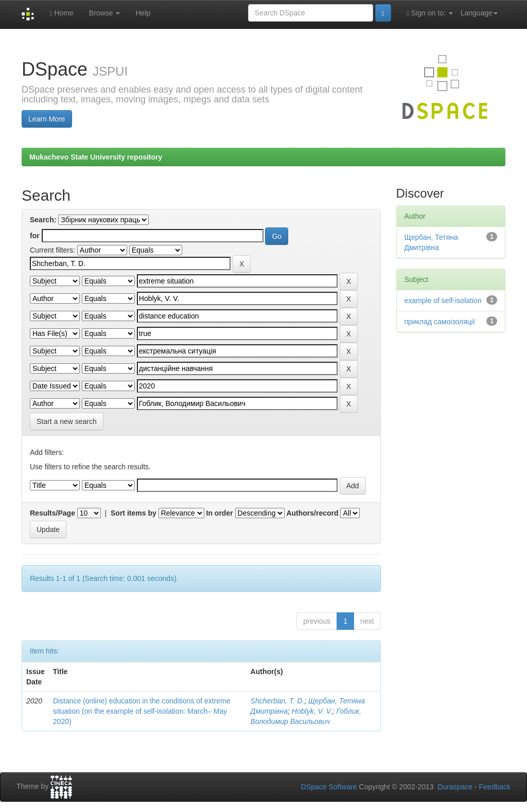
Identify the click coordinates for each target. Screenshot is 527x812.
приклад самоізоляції (440, 322)
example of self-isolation (443, 301)
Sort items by (134, 513)
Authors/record (312, 513)
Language (479, 13)
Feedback (495, 787)
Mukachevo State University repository (96, 157)
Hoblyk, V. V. (312, 711)
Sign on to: (430, 13)
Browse (105, 13)
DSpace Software (329, 787)
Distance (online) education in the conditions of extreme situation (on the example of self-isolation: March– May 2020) (142, 711)
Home (61, 13)
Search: (43, 220)
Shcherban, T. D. (278, 701)
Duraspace (455, 787)
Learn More (47, 119)
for (35, 236)
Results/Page (52, 513)
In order (220, 513)
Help (143, 13)
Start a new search (67, 421)
